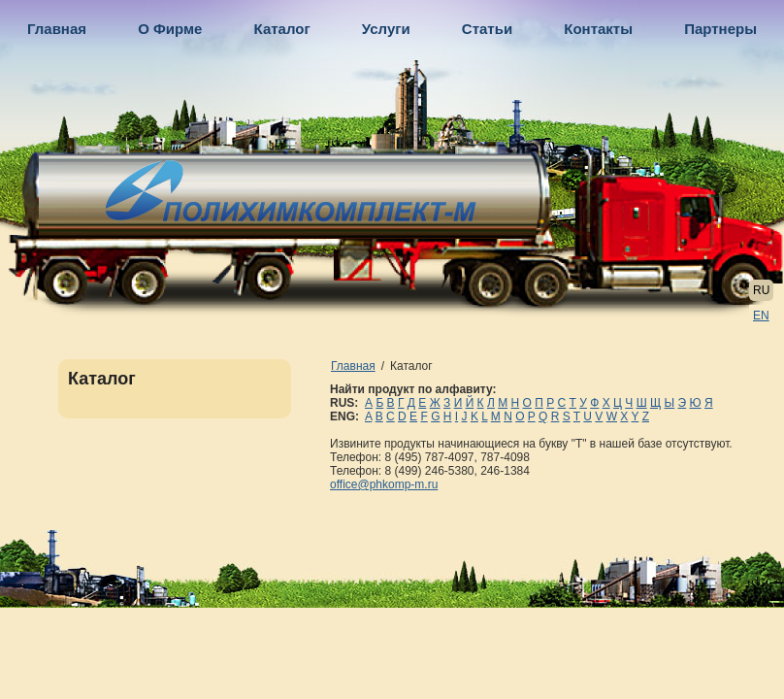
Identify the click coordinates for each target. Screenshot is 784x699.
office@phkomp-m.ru (384, 484)
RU (761, 290)
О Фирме (170, 29)
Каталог (282, 29)
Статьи (487, 29)
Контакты (598, 29)
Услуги (386, 29)
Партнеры (720, 29)
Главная (57, 29)
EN (761, 316)
